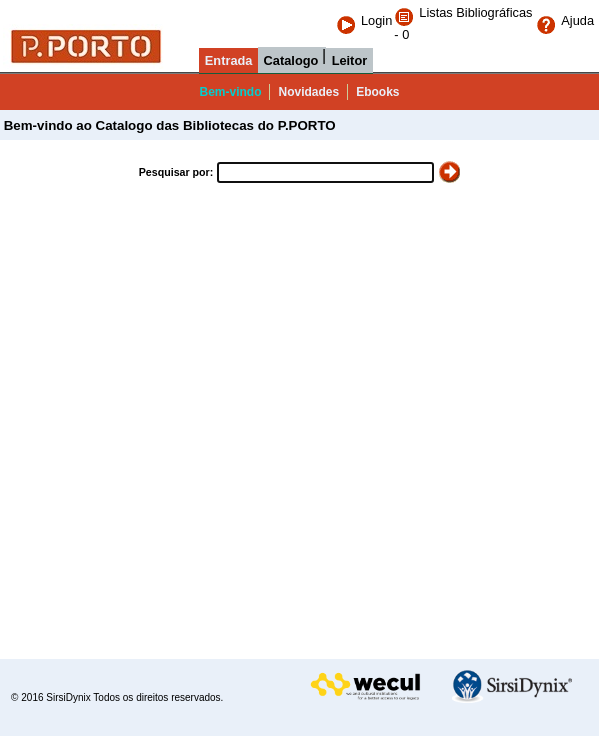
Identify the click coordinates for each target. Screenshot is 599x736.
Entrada (229, 60)
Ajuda (565, 20)
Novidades (308, 92)
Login (364, 20)
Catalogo (291, 60)
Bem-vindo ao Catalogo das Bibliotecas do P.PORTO (168, 125)
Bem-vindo (230, 92)
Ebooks (377, 92)
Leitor (350, 60)
